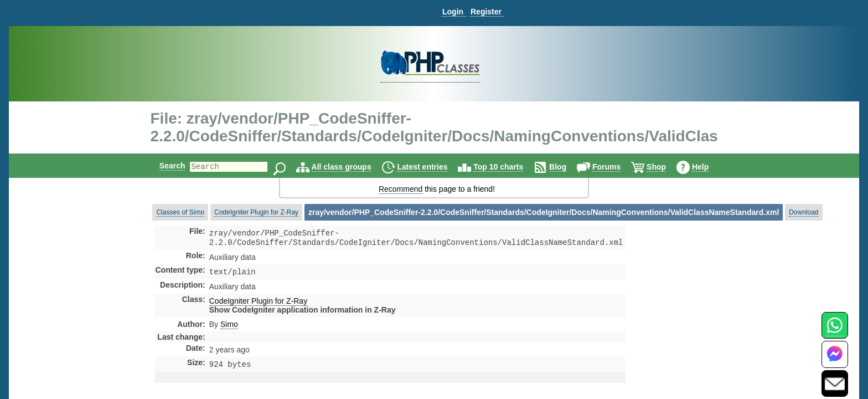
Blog (567, 167)
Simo (229, 328)
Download (804, 212)
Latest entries (432, 167)
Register (486, 12)
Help (710, 167)
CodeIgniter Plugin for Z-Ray (256, 212)
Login (453, 12)
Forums (616, 167)
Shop (666, 167)
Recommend (401, 189)
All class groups (351, 167)
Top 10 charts (508, 167)
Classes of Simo (180, 212)
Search (163, 166)
